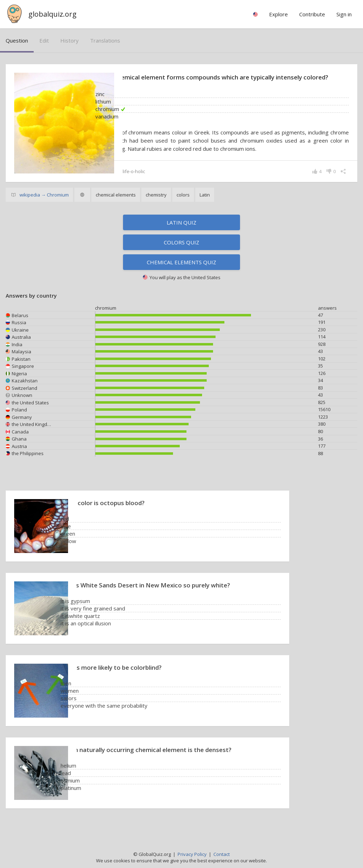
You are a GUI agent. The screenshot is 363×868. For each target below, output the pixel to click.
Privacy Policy (192, 854)
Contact (222, 854)
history (69, 40)
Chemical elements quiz (181, 271)
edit (44, 40)
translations (105, 40)
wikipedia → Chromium (44, 204)
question (17, 40)
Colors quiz (181, 251)
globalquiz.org (52, 14)
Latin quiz (181, 232)
